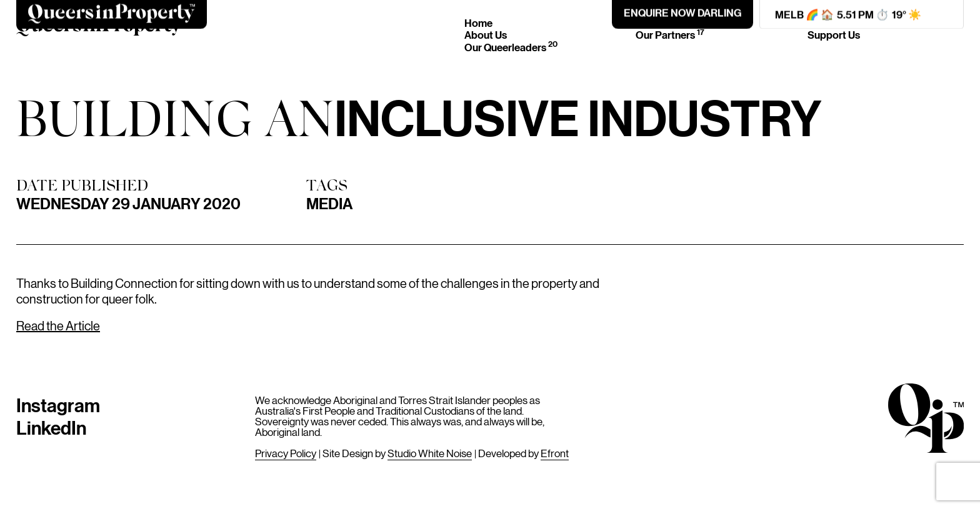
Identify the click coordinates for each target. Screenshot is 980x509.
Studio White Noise (430, 453)
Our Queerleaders (511, 47)
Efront (555, 453)
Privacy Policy (286, 453)
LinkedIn (51, 427)
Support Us (834, 35)
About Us (486, 35)
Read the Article (58, 325)
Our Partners (670, 35)
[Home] (99, 29)
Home (478, 23)
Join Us (824, 23)
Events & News (675, 23)
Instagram (58, 404)
